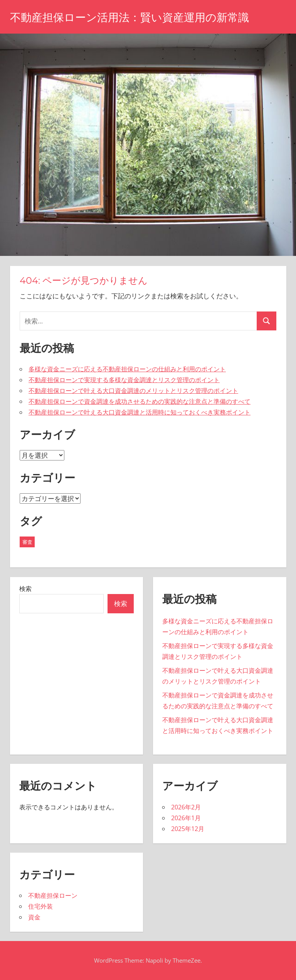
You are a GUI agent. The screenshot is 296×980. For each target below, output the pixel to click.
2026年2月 (186, 807)
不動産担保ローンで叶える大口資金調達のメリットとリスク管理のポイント (133, 391)
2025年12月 (188, 829)
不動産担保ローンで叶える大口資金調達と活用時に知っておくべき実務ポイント (140, 412)
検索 (25, 589)
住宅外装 (40, 906)
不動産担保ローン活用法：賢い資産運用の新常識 (129, 17)
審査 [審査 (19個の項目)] (27, 542)
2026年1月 (186, 818)
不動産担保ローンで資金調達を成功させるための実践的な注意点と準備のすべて (140, 401)
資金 (34, 917)
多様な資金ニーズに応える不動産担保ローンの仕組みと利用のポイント (127, 369)
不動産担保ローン (53, 895)
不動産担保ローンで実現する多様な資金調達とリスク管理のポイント (124, 380)
